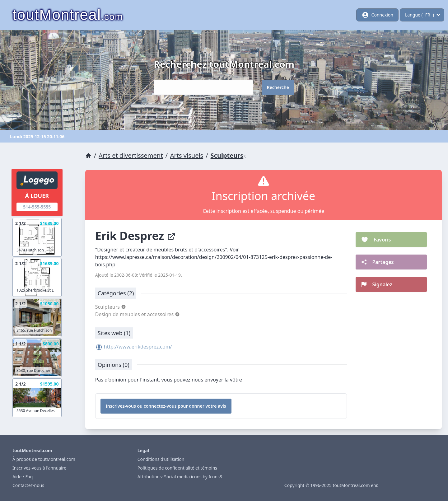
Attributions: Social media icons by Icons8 (180, 477)
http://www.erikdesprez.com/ (138, 347)
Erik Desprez (135, 236)
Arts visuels (187, 155)
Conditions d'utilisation (161, 459)
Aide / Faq (23, 477)
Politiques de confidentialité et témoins (177, 468)
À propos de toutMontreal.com (44, 459)
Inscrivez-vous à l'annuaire (39, 468)
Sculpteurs (229, 155)
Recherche (278, 87)
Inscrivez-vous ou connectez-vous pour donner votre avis (166, 406)
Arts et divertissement (131, 155)
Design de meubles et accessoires (138, 314)
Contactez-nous (28, 485)
